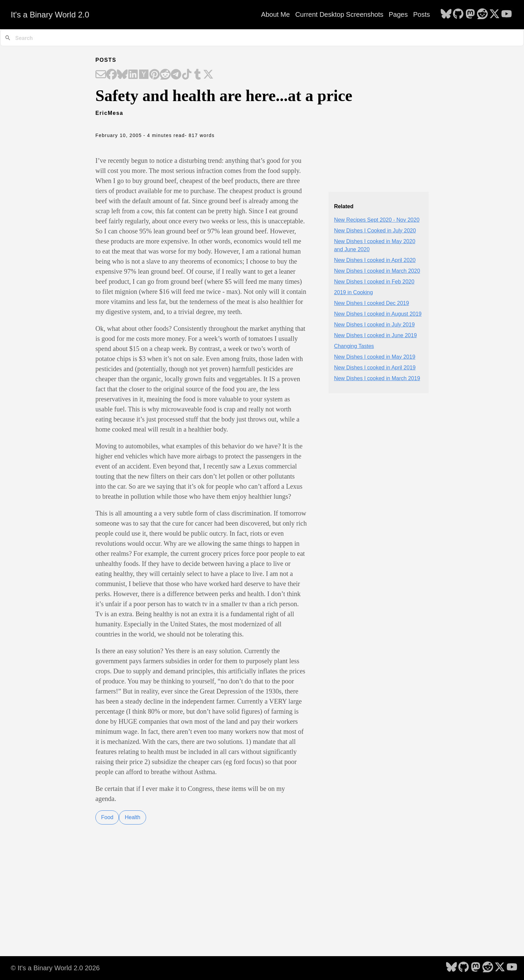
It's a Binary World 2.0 (50, 15)
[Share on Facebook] (112, 75)
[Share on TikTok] (187, 75)
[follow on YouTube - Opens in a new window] (507, 14)
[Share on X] (208, 75)
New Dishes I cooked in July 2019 (374, 325)
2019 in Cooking (353, 292)
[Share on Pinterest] (155, 75)
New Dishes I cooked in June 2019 (375, 335)
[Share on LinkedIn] (133, 75)
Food (107, 817)
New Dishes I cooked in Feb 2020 (374, 282)
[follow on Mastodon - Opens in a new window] (470, 14)
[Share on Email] (101, 75)
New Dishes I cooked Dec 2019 (371, 303)
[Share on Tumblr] (198, 75)
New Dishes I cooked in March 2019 (377, 378)
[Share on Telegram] (176, 75)
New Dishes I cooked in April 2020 (375, 260)
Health (132, 817)
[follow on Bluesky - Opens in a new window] (446, 14)
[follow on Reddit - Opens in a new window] (482, 14)
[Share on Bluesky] (122, 75)
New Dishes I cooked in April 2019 (375, 368)
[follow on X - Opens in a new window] (494, 14)
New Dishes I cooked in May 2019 (375, 357)
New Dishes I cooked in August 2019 (378, 314)
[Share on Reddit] (165, 75)
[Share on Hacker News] (144, 75)
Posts (422, 14)
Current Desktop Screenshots (339, 14)
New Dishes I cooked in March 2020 (377, 271)
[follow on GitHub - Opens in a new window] (458, 14)
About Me (275, 14)
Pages (398, 14)
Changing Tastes (354, 346)
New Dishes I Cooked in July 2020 (375, 231)
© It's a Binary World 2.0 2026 (55, 968)
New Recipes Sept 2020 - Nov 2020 (377, 220)
